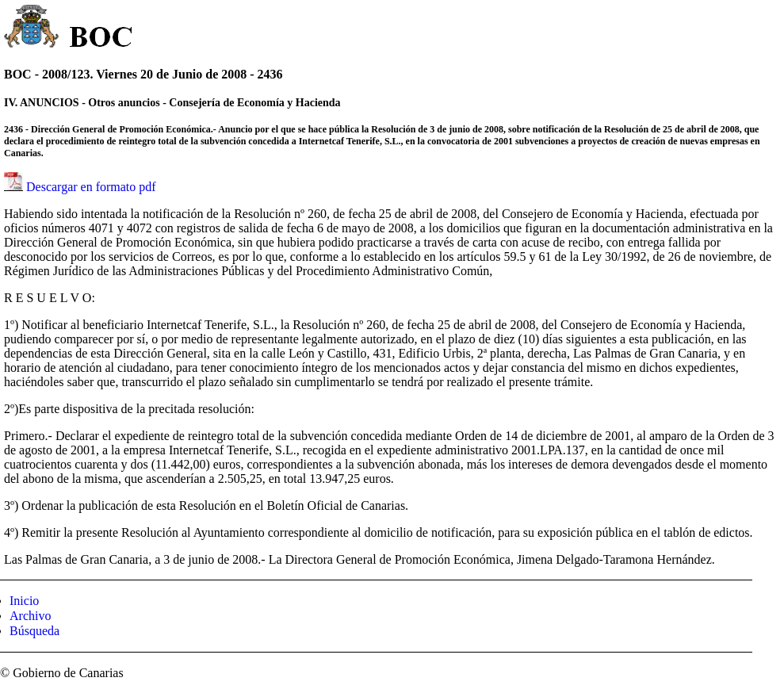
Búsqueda (34, 631)
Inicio (24, 601)
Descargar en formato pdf (91, 187)
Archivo (30, 616)
